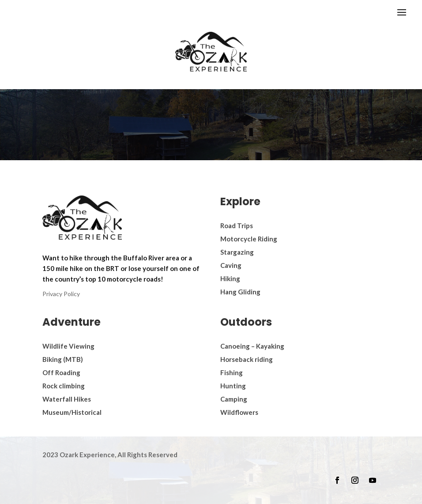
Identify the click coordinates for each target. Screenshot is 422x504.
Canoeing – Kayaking (252, 346)
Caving (231, 265)
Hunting (233, 386)
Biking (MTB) (63, 359)
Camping (234, 399)
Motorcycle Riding (249, 239)
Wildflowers (239, 412)
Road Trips (237, 226)
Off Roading (61, 372)
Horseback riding (247, 359)
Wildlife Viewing (68, 346)
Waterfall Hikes (67, 399)
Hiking (230, 278)
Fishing (232, 372)
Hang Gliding (240, 292)
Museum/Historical (72, 412)
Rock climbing (64, 386)
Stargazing (237, 252)
